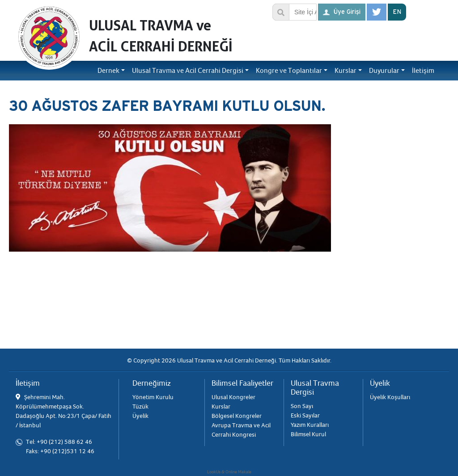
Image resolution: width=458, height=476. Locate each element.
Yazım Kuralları (310, 425)
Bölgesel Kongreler (237, 416)
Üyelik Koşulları (390, 397)
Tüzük (140, 406)
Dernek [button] (108, 71)
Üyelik (140, 416)
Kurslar (221, 406)
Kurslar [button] (346, 71)
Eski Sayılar (305, 415)
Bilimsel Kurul (308, 434)
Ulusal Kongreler (233, 397)
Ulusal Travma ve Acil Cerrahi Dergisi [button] (188, 71)
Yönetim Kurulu (153, 397)
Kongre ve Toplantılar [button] (289, 71)
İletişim (423, 71)
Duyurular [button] (384, 71)
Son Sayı (302, 406)
